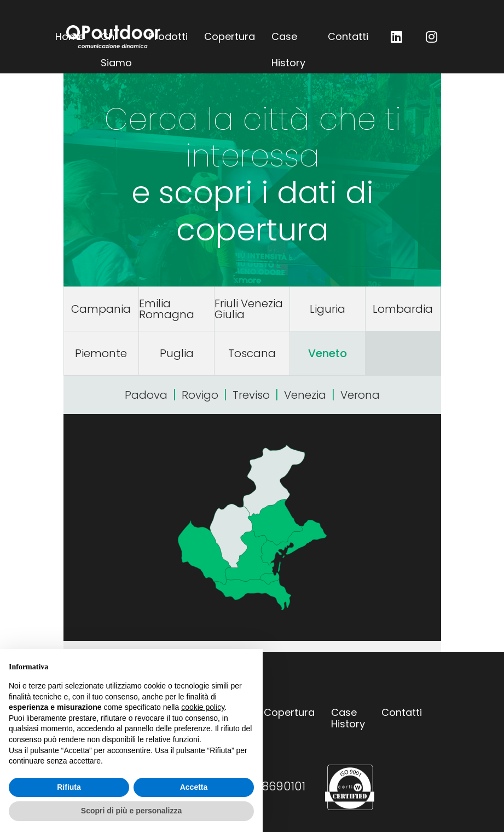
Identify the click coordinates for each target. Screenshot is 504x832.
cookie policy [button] (203, 707)
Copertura (230, 36)
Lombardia (403, 309)
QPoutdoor (113, 37)
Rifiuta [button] (69, 787)
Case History (288, 40)
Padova (146, 395)
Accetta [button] (194, 787)
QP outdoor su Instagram (432, 37)
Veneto (328, 353)
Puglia (177, 353)
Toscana (252, 353)
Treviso (251, 395)
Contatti (348, 36)
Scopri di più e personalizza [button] (131, 811)
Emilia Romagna (167, 309)
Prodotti (168, 36)
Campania (101, 309)
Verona (360, 395)
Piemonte (101, 353)
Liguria (328, 309)
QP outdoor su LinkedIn (397, 37)
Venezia (305, 395)
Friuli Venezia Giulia (249, 309)
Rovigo (200, 395)
